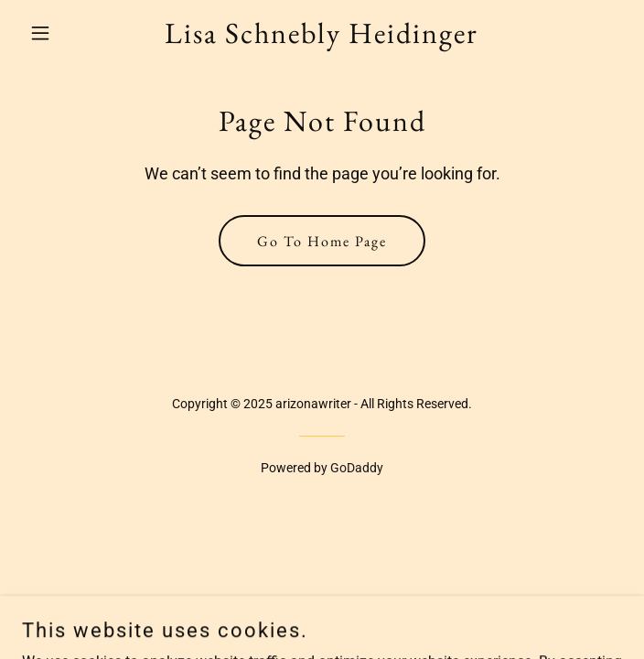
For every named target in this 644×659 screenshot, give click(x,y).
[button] (67, 33)
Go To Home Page (322, 241)
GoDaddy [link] (357, 468)
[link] (322, 38)
